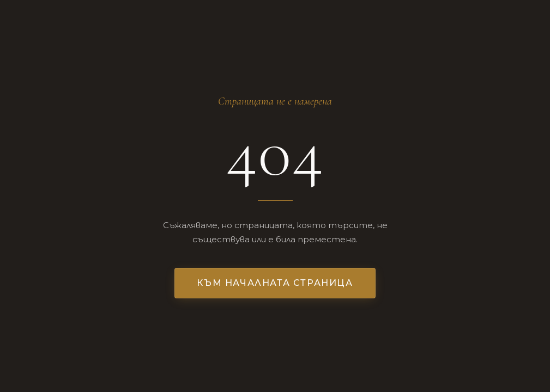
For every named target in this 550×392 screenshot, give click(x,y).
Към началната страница (275, 283)
